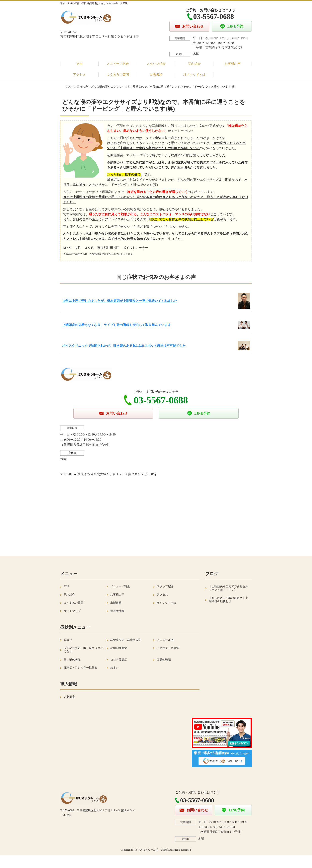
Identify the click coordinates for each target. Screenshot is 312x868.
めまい (115, 668)
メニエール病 (165, 640)
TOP (79, 64)
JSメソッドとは (194, 75)
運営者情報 (117, 611)
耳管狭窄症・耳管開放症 (126, 640)
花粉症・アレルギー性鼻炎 (81, 668)
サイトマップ (72, 611)
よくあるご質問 (118, 75)
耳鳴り (68, 640)
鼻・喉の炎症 (72, 660)
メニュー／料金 (118, 64)
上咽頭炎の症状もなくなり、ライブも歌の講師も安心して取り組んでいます (117, 325)
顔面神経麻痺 (119, 648)
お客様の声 (233, 64)
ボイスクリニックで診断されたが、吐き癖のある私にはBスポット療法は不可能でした (124, 346)
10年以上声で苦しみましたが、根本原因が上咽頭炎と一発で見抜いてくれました (120, 301)
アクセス (79, 75)
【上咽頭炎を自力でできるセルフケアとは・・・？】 (228, 588)
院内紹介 (194, 64)
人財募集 (69, 697)
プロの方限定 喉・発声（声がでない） (83, 650)
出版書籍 (156, 75)
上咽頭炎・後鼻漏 (168, 648)
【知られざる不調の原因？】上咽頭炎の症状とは (228, 600)
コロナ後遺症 (119, 660)
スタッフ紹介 (156, 64)
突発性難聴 (164, 660)
